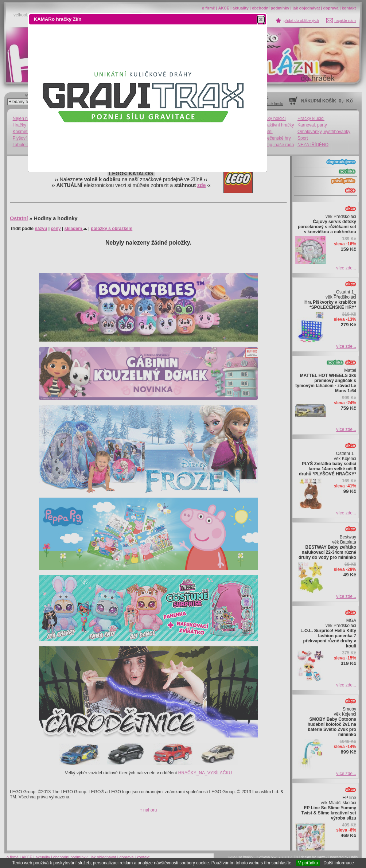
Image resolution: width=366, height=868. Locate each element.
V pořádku (308, 863)
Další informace (338, 863)
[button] (261, 19)
